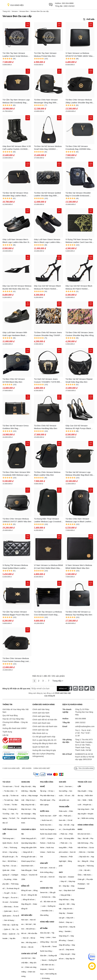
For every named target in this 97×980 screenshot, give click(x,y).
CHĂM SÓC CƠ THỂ (29, 954)
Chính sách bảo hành (41, 713)
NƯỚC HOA (45, 811)
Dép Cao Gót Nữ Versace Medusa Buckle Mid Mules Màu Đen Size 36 (17, 287)
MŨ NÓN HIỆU (27, 915)
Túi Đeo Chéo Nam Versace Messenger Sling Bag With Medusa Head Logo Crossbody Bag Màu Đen (47, 101)
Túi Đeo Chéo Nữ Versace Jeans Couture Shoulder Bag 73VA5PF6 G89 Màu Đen (48, 334)
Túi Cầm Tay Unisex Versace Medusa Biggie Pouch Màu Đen (16, 613)
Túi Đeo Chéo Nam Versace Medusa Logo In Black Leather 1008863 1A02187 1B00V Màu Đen (78, 520)
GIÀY (61, 872)
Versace (15, 11)
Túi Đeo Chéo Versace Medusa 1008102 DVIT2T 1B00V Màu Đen (17, 520)
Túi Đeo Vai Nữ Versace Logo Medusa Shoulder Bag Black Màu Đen (80, 474)
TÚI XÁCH (6, 782)
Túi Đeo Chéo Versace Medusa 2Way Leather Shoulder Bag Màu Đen (80, 101)
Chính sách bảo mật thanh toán (45, 726)
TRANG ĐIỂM (64, 807)
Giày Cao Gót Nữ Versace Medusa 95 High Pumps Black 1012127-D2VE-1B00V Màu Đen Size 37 (79, 427)
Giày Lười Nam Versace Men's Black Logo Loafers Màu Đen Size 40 (17, 241)
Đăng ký (63, 689)
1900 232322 (69, 6)
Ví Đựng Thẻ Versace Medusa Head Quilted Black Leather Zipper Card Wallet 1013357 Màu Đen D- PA (16, 567)
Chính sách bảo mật (40, 730)
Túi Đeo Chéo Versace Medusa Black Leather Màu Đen (47, 474)
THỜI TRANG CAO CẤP (10, 832)
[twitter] (87, 688)
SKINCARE (26, 782)
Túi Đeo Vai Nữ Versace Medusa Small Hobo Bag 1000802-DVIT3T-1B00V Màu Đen (48, 148)
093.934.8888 (68, 3)
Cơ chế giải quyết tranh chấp (44, 737)
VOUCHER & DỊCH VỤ (29, 832)
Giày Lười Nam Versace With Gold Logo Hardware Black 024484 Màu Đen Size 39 (15, 334)
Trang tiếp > (58, 681)
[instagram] (76, 688)
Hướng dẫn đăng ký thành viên (45, 743)
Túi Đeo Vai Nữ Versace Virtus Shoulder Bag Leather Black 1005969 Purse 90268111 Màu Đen (16, 194)
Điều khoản (27, 768)
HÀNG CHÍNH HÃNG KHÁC (86, 827)
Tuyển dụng (7, 732)
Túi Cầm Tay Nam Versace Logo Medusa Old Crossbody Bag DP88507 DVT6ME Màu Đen (16, 101)
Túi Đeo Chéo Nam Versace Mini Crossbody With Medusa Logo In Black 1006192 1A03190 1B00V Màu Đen (16, 474)
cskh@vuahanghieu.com (85, 726)
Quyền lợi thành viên (41, 747)
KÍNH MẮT (44, 863)
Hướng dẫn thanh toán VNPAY (15, 728)
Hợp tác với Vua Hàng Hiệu (13, 719)
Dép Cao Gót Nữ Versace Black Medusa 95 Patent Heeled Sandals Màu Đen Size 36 (79, 287)
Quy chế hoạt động (10, 715)
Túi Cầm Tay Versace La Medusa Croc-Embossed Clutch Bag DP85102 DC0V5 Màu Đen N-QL (48, 613)
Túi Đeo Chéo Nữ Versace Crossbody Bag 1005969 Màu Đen (78, 148)
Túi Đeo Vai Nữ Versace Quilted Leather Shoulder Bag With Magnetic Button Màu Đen (47, 194)
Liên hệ (5, 735)
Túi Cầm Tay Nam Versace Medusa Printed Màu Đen (45, 55)
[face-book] (70, 688)
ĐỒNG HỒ (25, 886)
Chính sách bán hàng (41, 709)
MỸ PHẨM (44, 928)
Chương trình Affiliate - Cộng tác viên (15, 724)
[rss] (92, 688)
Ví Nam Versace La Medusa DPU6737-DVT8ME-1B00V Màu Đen (79, 55)
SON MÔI (62, 782)
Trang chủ (6, 11)
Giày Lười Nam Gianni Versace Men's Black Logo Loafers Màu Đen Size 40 (47, 241)
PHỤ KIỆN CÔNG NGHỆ (47, 784)
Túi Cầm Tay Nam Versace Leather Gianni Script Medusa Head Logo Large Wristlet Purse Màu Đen (16, 55)
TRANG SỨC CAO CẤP (85, 784)
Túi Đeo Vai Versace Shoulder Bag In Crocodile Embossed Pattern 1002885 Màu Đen (78, 194)
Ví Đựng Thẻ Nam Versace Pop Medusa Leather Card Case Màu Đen (79, 241)
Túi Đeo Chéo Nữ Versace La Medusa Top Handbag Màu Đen (79, 613)
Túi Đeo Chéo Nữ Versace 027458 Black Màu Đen (14, 380)
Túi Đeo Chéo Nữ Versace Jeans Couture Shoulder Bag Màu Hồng (80, 334)
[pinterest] (81, 688)
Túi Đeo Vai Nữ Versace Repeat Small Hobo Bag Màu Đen (79, 380)
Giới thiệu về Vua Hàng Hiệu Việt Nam (16, 711)
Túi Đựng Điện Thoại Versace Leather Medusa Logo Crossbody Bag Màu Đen (48, 520)
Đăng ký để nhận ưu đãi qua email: (15, 689)
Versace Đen (24, 11)
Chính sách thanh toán (41, 723)
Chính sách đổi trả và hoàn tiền (45, 720)
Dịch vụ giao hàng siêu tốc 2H (44, 740)
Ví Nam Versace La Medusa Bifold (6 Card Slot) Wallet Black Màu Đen (48, 567)
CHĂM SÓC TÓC (47, 888)
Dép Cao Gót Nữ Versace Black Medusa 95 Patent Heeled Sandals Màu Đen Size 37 (47, 287)
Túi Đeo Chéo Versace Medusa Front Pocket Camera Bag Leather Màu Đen (17, 660)
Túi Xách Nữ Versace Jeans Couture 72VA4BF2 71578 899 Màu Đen (47, 381)
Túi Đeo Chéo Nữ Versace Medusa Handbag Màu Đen (46, 427)
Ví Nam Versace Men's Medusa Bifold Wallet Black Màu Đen (79, 567)
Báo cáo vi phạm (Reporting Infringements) (43, 755)
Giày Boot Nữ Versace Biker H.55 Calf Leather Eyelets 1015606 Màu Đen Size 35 (17, 148)
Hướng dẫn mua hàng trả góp (44, 750)
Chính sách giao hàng (41, 716)
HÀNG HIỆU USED (47, 922)
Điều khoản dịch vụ (40, 733)
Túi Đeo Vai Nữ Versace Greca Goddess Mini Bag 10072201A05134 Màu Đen (16, 427)
